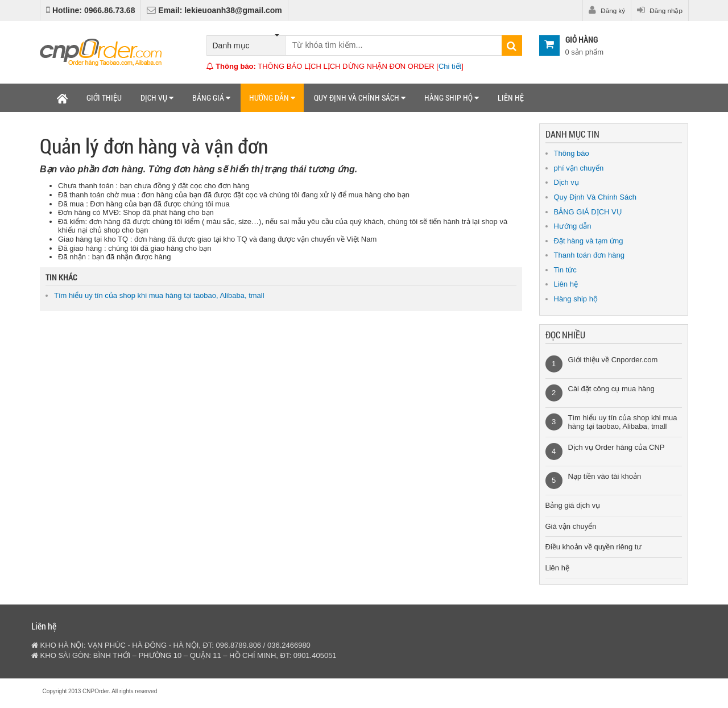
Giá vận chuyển (571, 526)
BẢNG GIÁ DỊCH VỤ (588, 212)
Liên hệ (511, 98)
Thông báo (572, 153)
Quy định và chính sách (360, 98)
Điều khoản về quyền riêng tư (594, 547)
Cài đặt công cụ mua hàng (611, 389)
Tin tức (565, 270)
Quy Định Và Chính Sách (595, 197)
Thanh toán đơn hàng (589, 255)
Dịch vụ (157, 98)
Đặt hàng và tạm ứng (589, 241)
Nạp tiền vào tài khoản (605, 476)
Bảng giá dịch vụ (573, 505)
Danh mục (246, 43)
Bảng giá (211, 98)
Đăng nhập (660, 10)
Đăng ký (607, 10)
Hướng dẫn (272, 98)
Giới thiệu (104, 98)
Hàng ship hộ (452, 98)
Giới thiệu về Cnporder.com (613, 360)
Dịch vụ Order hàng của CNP (617, 447)
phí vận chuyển (579, 168)
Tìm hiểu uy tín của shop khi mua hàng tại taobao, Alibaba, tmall (159, 295)
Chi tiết (450, 66)
